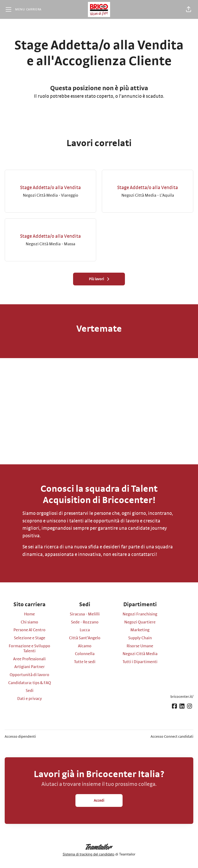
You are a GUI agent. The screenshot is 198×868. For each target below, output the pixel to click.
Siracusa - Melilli (85, 614)
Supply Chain (140, 638)
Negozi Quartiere (140, 622)
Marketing (140, 630)
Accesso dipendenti (20, 737)
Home (29, 614)
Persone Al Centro (29, 630)
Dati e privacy (30, 699)
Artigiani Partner (30, 667)
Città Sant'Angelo (85, 638)
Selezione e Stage (30, 638)
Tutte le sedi (85, 662)
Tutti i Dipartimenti (140, 662)
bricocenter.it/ (182, 697)
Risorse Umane (140, 646)
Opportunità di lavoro (29, 675)
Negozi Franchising (140, 614)
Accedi (99, 800)
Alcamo (85, 646)
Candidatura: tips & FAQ (30, 683)
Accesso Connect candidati (172, 737)
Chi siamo (29, 622)
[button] (189, 9)
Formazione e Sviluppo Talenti (29, 649)
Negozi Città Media (140, 654)
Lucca (85, 630)
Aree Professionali (29, 659)
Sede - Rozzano (85, 622)
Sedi (30, 691)
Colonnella (85, 654)
